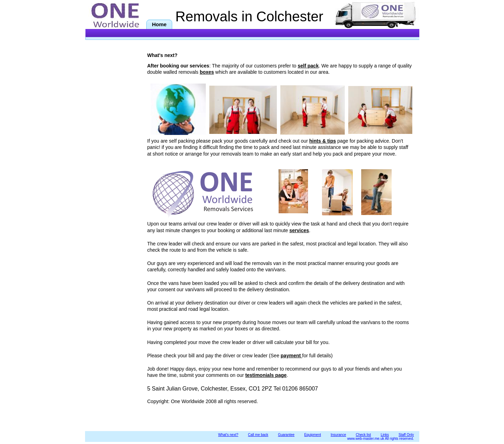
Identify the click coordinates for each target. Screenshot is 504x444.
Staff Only (406, 435)
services (299, 230)
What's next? (228, 435)
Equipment (313, 435)
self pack (308, 66)
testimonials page (266, 375)
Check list (363, 435)
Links (385, 435)
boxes (207, 72)
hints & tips (323, 141)
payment (291, 356)
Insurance (338, 435)
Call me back (258, 435)
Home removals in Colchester (160, 25)
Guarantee (286, 435)
